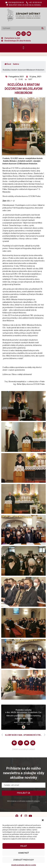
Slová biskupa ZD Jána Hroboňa (18, 41)
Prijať (24, 846)
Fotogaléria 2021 (16, 77)
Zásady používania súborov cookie (24, 865)
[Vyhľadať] (42, 28)
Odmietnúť (23, 853)
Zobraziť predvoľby (24, 860)
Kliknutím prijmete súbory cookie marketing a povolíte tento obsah (24, 717)
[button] (43, 820)
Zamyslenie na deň (12, 38)
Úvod (8, 64)
